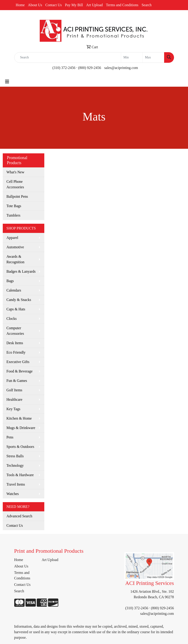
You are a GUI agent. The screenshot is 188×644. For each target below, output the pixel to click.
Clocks (11, 319)
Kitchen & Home (19, 418)
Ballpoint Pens (17, 196)
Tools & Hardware (20, 475)
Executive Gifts (18, 362)
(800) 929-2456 (90, 68)
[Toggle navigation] (7, 82)
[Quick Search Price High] (153, 57)
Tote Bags (14, 206)
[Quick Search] (68, 57)
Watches (13, 494)
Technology (15, 465)
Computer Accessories (15, 331)
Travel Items (16, 484)
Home (20, 5)
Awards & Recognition (15, 259)
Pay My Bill (74, 5)
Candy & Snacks (19, 300)
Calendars (14, 290)
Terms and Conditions (122, 5)
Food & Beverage (20, 371)
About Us (35, 5)
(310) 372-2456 (64, 68)
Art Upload (94, 5)
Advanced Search (19, 516)
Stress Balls (15, 456)
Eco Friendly (16, 352)
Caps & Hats (16, 309)
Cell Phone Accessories (15, 184)
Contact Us (53, 5)
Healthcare (14, 399)
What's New (15, 172)
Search (147, 5)
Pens (10, 437)
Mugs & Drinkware (21, 428)
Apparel (12, 238)
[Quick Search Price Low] (132, 57)
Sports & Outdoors (20, 447)
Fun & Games (17, 381)
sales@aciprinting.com (121, 68)
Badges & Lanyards (21, 271)
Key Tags (13, 409)
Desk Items (15, 343)
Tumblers (13, 215)
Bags (10, 281)
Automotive (15, 247)
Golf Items (14, 390)
